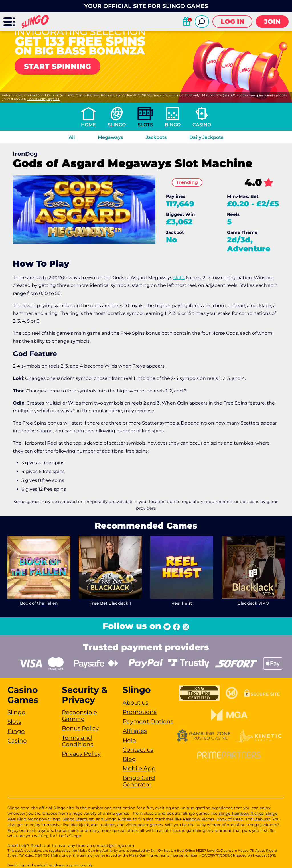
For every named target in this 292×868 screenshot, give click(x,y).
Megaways (110, 137)
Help (129, 740)
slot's (179, 278)
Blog (129, 759)
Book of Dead (230, 819)
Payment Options (148, 721)
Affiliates (135, 731)
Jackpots (156, 137)
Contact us (138, 750)
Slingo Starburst (78, 819)
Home (88, 125)
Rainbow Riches (199, 819)
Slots (145, 125)
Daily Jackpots (206, 137)
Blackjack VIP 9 (253, 603)
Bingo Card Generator (139, 781)
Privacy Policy (81, 754)
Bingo (173, 125)
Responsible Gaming (79, 716)
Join (272, 22)
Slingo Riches (118, 819)
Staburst (262, 819)
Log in (233, 22)
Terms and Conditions (78, 741)
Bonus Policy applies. (43, 99)
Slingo (117, 125)
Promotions (140, 712)
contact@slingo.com (113, 845)
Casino (202, 125)
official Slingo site (56, 808)
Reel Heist (182, 603)
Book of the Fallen (39, 603)
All (72, 137)
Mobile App (139, 768)
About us (135, 703)
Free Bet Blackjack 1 (110, 603)
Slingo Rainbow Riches (241, 813)
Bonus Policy (80, 728)
